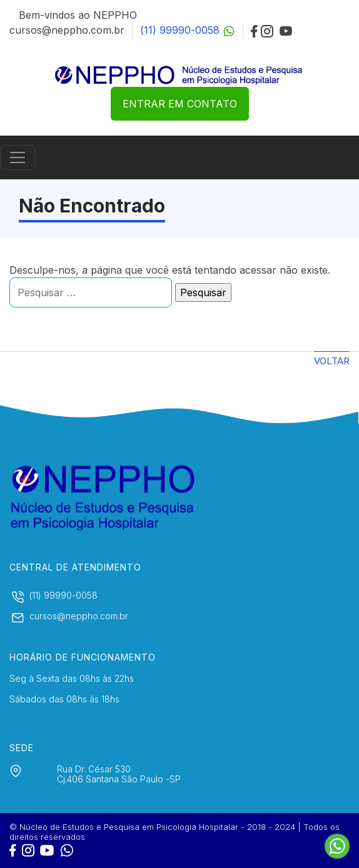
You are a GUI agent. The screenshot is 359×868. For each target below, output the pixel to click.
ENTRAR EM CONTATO (180, 104)
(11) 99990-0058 (188, 30)
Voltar (332, 361)
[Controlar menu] (18, 157)
